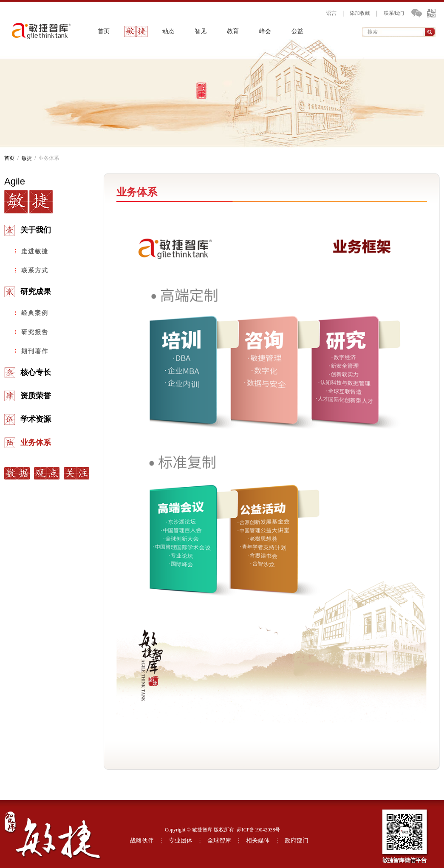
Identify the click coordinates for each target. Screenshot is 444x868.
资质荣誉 (36, 396)
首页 (104, 31)
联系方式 (35, 270)
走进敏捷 (35, 251)
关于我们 (36, 230)
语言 (331, 13)
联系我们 (394, 13)
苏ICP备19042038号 (259, 830)
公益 (297, 31)
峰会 (265, 31)
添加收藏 (360, 13)
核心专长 (36, 372)
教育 (233, 31)
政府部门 (297, 841)
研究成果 (36, 292)
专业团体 (181, 841)
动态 (168, 31)
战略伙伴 (142, 841)
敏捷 (136, 31)
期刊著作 (35, 351)
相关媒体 (258, 841)
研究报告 (35, 332)
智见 (201, 31)
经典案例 (35, 313)
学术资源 (36, 419)
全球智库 (219, 841)
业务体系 (36, 443)
